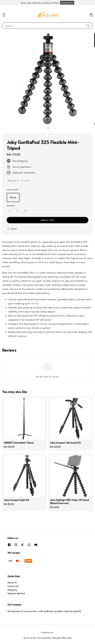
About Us (12, 583)
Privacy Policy (44, 638)
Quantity (11, 205)
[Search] (88, 26)
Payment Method (16, 593)
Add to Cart (48, 220)
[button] (4, 15)
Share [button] (12, 229)
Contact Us (13, 586)
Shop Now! (67, 2)
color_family (13, 189)
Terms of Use (30, 638)
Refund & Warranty (62, 638)
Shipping (12, 590)
